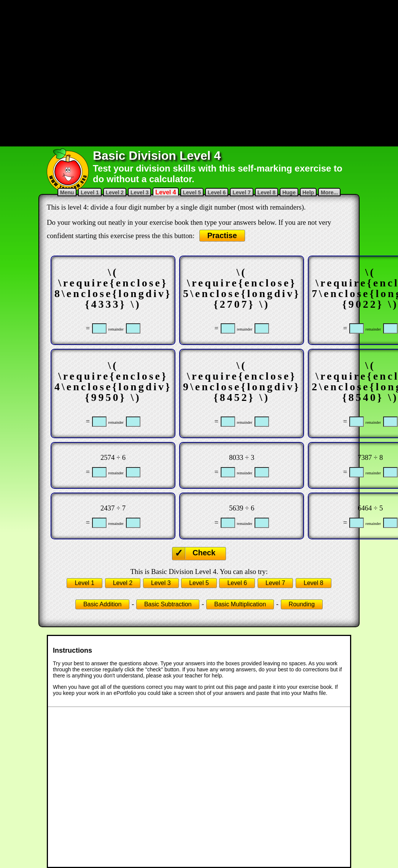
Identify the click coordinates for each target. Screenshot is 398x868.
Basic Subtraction (168, 604)
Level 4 (166, 192)
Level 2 (115, 192)
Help (308, 192)
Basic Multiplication (240, 604)
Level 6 (217, 192)
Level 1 (90, 192)
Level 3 (139, 192)
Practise (222, 235)
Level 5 (192, 192)
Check (204, 553)
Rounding (302, 604)
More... (329, 192)
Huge (289, 192)
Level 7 (241, 192)
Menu (67, 192)
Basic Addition (103, 604)
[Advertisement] (131, 72)
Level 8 (267, 192)
